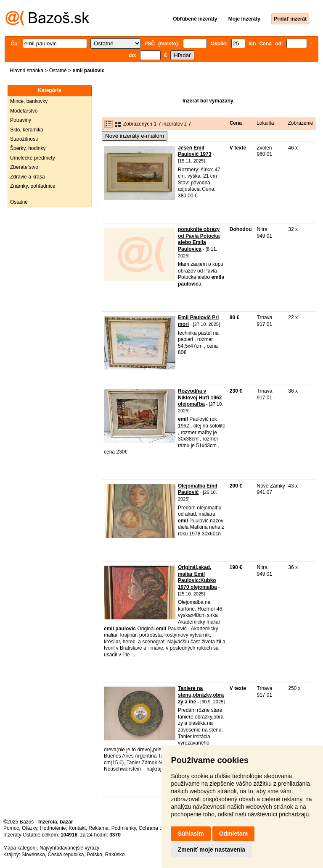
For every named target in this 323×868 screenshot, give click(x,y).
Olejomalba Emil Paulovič (197, 489)
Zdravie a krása (28, 177)
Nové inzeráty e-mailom (135, 136)
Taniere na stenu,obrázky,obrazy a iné (201, 695)
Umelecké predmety (33, 158)
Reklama (99, 828)
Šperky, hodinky (28, 148)
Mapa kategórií (20, 848)
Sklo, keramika (27, 130)
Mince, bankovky (29, 101)
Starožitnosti (24, 139)
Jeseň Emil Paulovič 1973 (195, 151)
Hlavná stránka (26, 71)
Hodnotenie (53, 828)
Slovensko (33, 855)
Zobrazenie (300, 123)
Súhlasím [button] (191, 834)
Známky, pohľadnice (33, 186)
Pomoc (11, 828)
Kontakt (77, 828)
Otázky (29, 828)
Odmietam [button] (233, 834)
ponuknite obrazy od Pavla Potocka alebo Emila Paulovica (199, 239)
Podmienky (124, 828)
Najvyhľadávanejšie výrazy (69, 848)
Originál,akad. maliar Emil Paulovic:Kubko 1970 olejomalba (197, 577)
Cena (236, 123)
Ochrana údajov (156, 828)
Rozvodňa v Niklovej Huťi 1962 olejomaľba (200, 397)
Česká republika (66, 855)
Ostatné (58, 71)
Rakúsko (115, 855)
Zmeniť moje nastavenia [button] (211, 850)
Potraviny (21, 120)
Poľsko (94, 855)
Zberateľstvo (24, 167)
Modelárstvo (24, 111)
